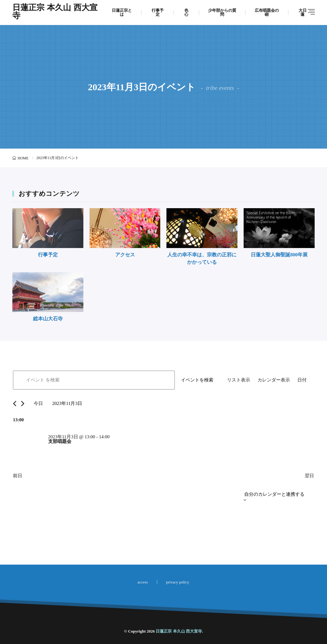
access (143, 582)
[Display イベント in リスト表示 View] (239, 380)
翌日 (309, 476)
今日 (38, 403)
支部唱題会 (60, 441)
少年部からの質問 (222, 12)
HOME (23, 158)
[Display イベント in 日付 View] (302, 380)
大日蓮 (303, 12)
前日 (18, 476)
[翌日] (23, 404)
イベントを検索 (197, 380)
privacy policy (178, 582)
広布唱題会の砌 (267, 12)
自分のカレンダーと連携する (274, 494)
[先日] (15, 404)
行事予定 (158, 12)
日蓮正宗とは (122, 12)
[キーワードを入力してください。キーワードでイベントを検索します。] (94, 380)
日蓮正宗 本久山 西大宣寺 (55, 12)
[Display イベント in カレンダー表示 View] (274, 380)
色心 (186, 12)
